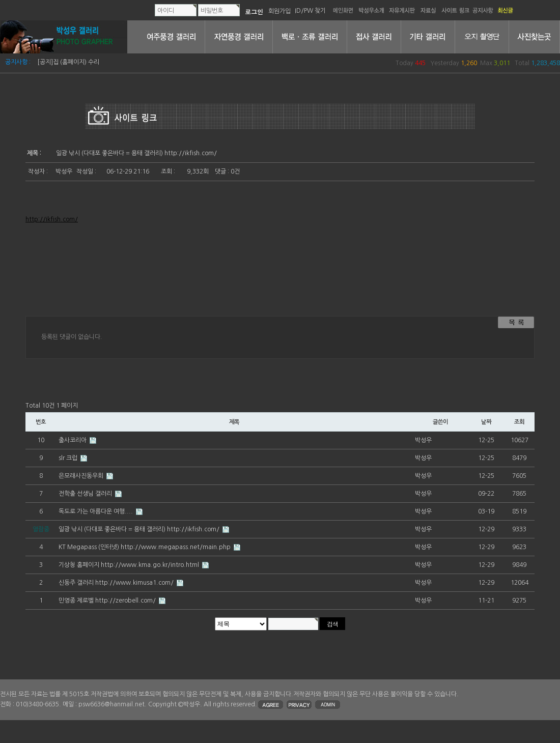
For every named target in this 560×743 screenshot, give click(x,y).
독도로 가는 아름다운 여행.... (96, 511)
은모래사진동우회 (82, 476)
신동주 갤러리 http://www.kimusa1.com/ (117, 583)
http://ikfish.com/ (52, 219)
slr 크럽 (69, 458)
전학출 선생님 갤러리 (86, 494)
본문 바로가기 (0, 0)
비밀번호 (212, 11)
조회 (519, 422)
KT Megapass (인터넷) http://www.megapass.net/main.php (145, 547)
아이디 (166, 11)
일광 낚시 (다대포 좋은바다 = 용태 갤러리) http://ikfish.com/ (140, 529)
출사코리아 (73, 440)
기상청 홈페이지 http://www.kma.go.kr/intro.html (130, 565)
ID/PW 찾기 (310, 11)
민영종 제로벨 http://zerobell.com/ (108, 601)
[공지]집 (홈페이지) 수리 (68, 62)
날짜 (486, 422)
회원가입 (279, 11)
